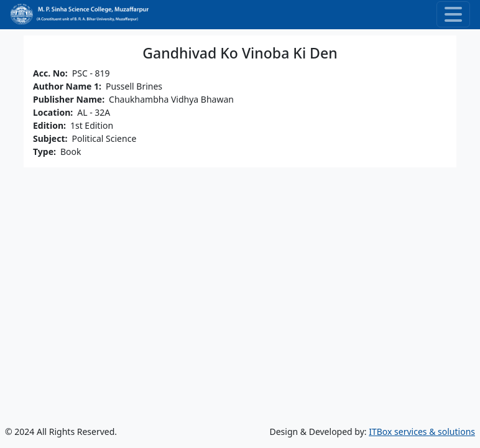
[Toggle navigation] (453, 14)
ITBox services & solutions (422, 432)
